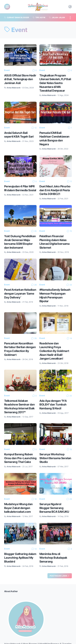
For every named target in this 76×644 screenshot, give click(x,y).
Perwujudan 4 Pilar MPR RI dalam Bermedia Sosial (20, 188)
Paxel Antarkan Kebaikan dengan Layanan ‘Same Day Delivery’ (20, 293)
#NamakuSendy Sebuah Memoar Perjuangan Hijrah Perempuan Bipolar (55, 295)
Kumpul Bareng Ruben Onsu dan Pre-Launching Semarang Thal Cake (20, 458)
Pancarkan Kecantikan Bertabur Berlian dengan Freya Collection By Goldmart (20, 349)
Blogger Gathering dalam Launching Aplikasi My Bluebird (20, 558)
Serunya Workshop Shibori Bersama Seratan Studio (55, 458)
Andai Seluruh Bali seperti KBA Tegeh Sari (19, 135)
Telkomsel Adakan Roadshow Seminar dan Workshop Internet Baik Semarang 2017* (19, 406)
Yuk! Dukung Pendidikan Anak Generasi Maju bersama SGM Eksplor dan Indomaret (20, 242)
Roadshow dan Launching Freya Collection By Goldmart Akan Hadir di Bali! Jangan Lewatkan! (54, 351)
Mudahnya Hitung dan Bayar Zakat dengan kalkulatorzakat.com (18, 508)
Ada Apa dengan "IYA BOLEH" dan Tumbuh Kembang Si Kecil (53, 405)
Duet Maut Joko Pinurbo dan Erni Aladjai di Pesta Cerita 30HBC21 (55, 190)
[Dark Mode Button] (70, 7)
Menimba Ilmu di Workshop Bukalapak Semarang (53, 558)
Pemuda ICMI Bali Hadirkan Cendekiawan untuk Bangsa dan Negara (54, 139)
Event (7, 70)
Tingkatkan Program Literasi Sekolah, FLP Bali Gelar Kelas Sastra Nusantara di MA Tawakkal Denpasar (55, 83)
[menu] (7, 7)
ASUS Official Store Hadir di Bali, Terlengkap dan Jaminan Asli (20, 79)
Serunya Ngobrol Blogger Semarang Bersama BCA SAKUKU (54, 508)
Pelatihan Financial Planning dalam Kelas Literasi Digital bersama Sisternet (55, 242)
